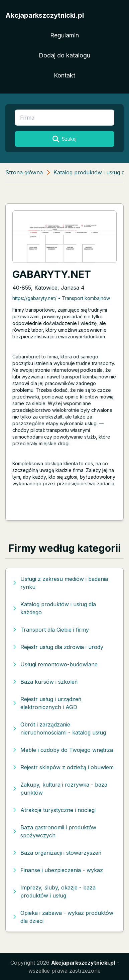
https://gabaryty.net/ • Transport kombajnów (61, 298)
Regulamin (64, 35)
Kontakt (64, 75)
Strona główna (24, 172)
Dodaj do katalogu (64, 55)
